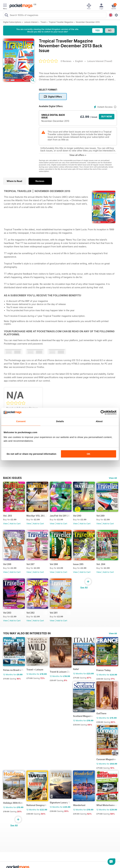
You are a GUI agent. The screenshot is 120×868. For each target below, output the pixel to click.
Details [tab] (60, 421)
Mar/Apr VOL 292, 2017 (37, 516)
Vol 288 (7, 564)
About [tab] (99, 421)
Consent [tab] (21, 421)
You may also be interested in (27, 633)
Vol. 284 (101, 564)
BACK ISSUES (12, 478)
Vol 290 (77, 516)
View (5, 523)
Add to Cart (15, 523)
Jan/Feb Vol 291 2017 (60, 516)
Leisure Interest (31, 22)
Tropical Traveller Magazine (61, 22)
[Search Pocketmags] (6, 15)
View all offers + (78, 155)
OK (89, 454)
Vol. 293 (8, 516)
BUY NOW (107, 116)
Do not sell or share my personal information (31, 454)
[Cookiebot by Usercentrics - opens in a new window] (103, 412)
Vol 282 (30, 613)
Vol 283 (7, 613)
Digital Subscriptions (12, 22)
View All (113, 478)
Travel (43, 22)
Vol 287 (30, 564)
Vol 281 (54, 613)
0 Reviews (66, 61)
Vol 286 (54, 564)
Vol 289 (100, 516)
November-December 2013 (88, 22)
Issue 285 (78, 564)
